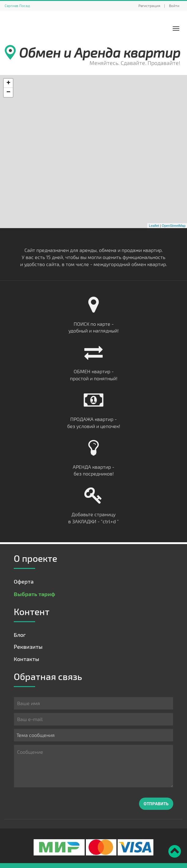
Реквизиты (28, 647)
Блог (20, 635)
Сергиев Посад (17, 6)
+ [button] (8, 83)
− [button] (8, 92)
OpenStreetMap (174, 226)
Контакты (26, 659)
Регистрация (149, 6)
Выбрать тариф (34, 594)
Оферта (24, 581)
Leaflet (154, 226)
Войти (174, 6)
